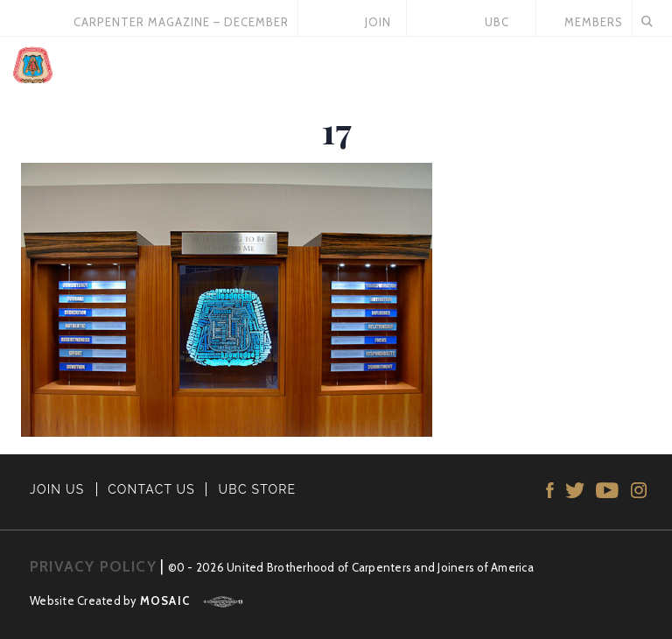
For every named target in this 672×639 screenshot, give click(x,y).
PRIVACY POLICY (93, 566)
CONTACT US (151, 489)
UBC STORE (258, 489)
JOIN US (57, 489)
